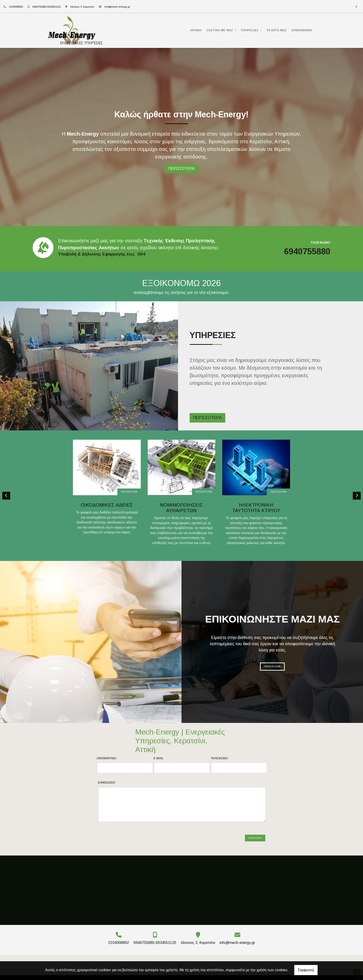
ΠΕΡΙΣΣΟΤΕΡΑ (129, 492)
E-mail (158, 758)
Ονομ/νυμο (106, 758)
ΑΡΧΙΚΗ (196, 30)
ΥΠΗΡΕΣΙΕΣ (250, 30)
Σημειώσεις (106, 782)
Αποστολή (255, 832)
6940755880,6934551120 (47, 7)
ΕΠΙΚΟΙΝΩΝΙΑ (302, 30)
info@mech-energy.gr (117, 7)
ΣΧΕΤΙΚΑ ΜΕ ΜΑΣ (220, 30)
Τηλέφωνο (219, 758)
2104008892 (16, 7)
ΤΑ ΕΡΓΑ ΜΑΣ (277, 30)
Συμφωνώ (306, 970)
